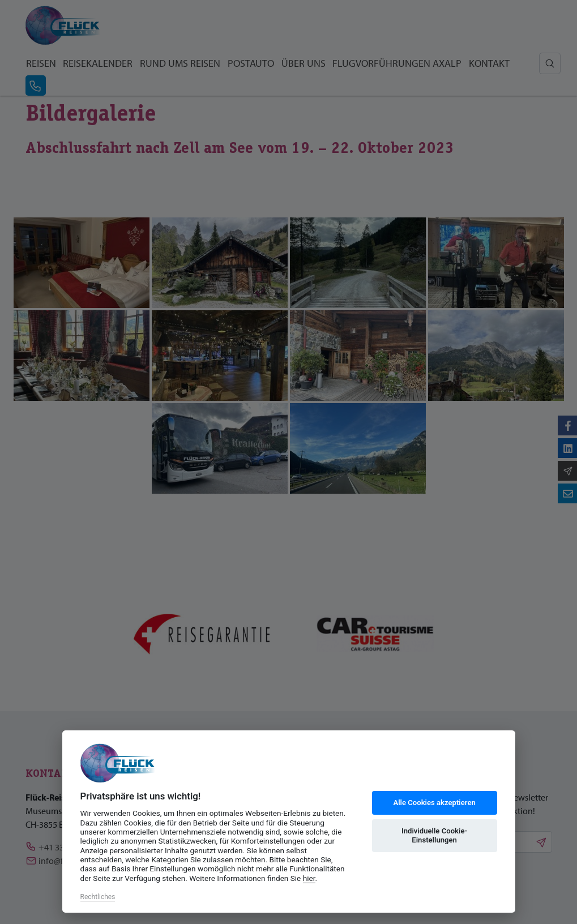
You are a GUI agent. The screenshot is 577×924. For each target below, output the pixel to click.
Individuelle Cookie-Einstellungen (434, 835)
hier (309, 878)
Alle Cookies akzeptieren (434, 803)
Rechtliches (98, 897)
